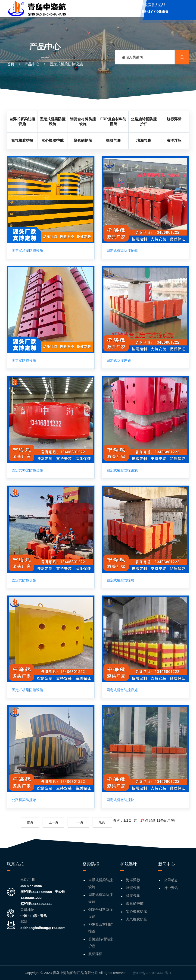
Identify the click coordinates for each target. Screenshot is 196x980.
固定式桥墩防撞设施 (122, 690)
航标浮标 (95, 954)
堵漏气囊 (133, 888)
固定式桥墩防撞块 (120, 800)
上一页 (53, 822)
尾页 (102, 822)
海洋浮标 (133, 880)
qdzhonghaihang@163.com (43, 928)
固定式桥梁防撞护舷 (122, 251)
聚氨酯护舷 (135, 903)
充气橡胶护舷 (137, 919)
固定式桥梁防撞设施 (27, 251)
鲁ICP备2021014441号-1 (152, 973)
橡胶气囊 (133, 896)
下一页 (78, 822)
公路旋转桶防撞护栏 (101, 942)
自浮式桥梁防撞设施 (101, 883)
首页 (11, 64)
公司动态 (171, 880)
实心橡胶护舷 (137, 911)
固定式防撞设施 (24, 361)
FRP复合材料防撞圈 (101, 928)
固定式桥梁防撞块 (120, 580)
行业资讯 (171, 888)
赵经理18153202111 (36, 904)
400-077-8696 (31, 886)
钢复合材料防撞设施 (101, 913)
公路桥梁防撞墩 (24, 800)
